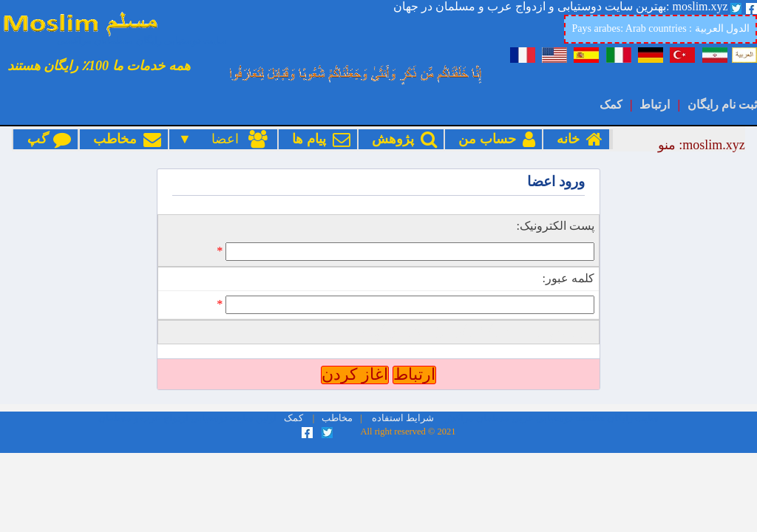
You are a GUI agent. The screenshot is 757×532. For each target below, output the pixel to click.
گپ (45, 139)
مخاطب (124, 139)
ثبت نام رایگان (722, 105)
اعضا (231, 139)
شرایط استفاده (403, 418)
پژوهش (401, 139)
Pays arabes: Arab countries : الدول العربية (661, 28)
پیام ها (318, 139)
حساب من (493, 139)
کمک (611, 105)
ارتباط (655, 105)
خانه (576, 139)
